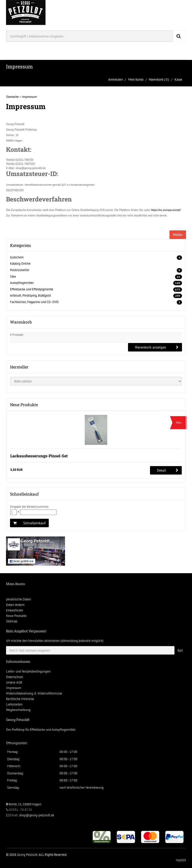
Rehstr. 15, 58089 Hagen (24, 804)
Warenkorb (156, 80)
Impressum (29, 97)
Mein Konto (136, 80)
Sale (13, 276)
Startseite (12, 97)
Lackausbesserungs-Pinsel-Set (39, 456)
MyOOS (181, 860)
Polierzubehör (20, 270)
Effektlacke (37, 730)
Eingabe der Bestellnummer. (29, 507)
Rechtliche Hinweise (20, 699)
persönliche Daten (18, 599)
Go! (180, 650)
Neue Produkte (16, 616)
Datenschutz (14, 677)
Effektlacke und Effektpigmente (32, 289)
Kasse (178, 80)
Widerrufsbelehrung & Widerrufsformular (34, 693)
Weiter (178, 235)
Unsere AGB (14, 682)
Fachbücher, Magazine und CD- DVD (34, 302)
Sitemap (12, 621)
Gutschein (17, 257)
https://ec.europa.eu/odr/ (166, 210)
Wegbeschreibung (18, 710)
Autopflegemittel (22, 283)
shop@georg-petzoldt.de (37, 815)
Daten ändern (15, 605)
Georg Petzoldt (27, 855)
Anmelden (115, 80)
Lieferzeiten (14, 704)
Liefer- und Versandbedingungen (28, 671)
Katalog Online (20, 263)
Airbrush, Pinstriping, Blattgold (30, 295)
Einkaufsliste (14, 610)
